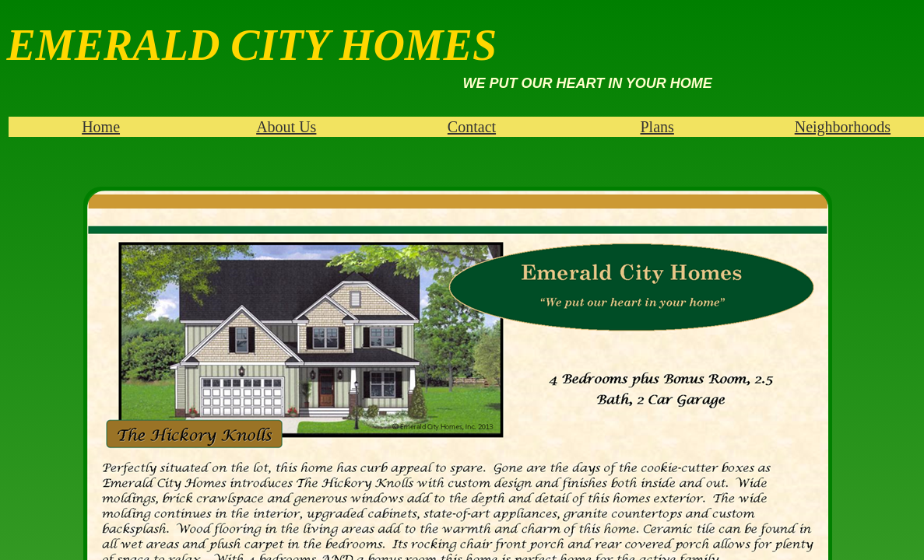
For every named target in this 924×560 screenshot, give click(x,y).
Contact (472, 127)
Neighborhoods (843, 127)
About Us (286, 127)
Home (101, 127)
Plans (657, 127)
